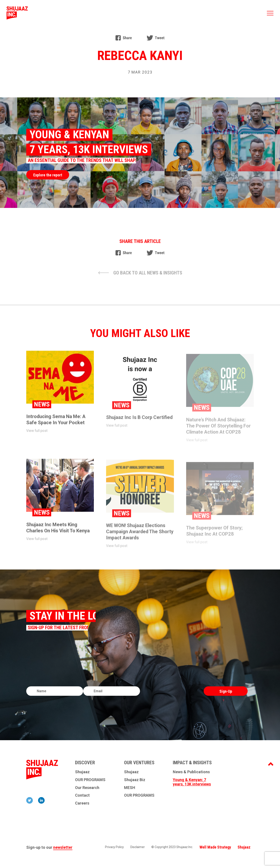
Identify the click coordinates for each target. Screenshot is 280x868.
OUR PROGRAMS (90, 780)
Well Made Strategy (215, 847)
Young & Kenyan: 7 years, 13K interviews (192, 782)
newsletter (63, 847)
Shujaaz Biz (135, 780)
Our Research (87, 788)
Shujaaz (82, 772)
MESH (130, 788)
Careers (82, 803)
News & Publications (191, 772)
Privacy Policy (114, 847)
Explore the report (48, 175)
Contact (82, 795)
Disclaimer (138, 847)
